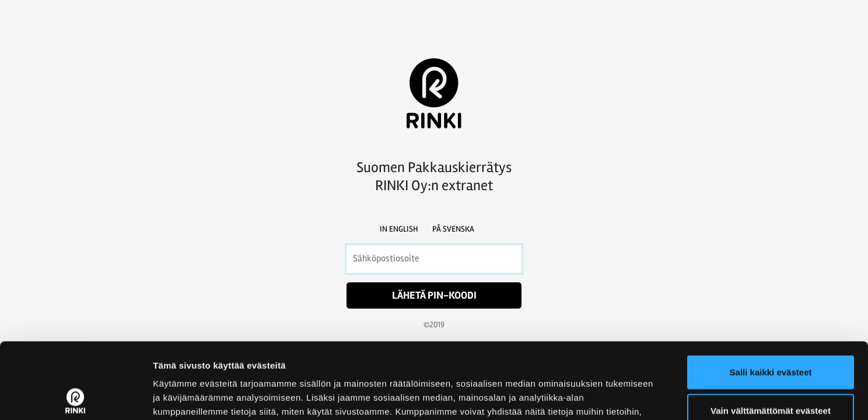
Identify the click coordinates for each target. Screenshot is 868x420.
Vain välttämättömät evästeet (771, 335)
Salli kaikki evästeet (771, 296)
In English (399, 229)
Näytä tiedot (624, 397)
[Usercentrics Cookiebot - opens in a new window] (76, 397)
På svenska (453, 229)
